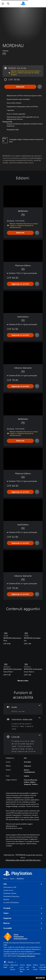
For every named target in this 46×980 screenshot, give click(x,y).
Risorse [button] (23, 923)
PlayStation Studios (10, 893)
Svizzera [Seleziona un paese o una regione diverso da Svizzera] (10, 962)
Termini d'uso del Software (43, 967)
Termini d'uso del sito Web (22, 968)
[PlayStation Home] (23, 4)
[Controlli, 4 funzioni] (23, 744)
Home (5, 879)
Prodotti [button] (23, 908)
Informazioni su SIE (10, 887)
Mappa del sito (29, 967)
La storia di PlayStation (11, 902)
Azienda (6, 899)
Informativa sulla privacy (14, 967)
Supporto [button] (23, 918)
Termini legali (6, 966)
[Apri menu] (3, 4)
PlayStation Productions (11, 896)
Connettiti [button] (23, 928)
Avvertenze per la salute (14, 828)
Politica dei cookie (35, 967)
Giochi (12, 879)
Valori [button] (23, 913)
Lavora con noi (8, 890)
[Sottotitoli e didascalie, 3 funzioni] (23, 724)
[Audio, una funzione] (23, 709)
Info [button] (23, 884)
